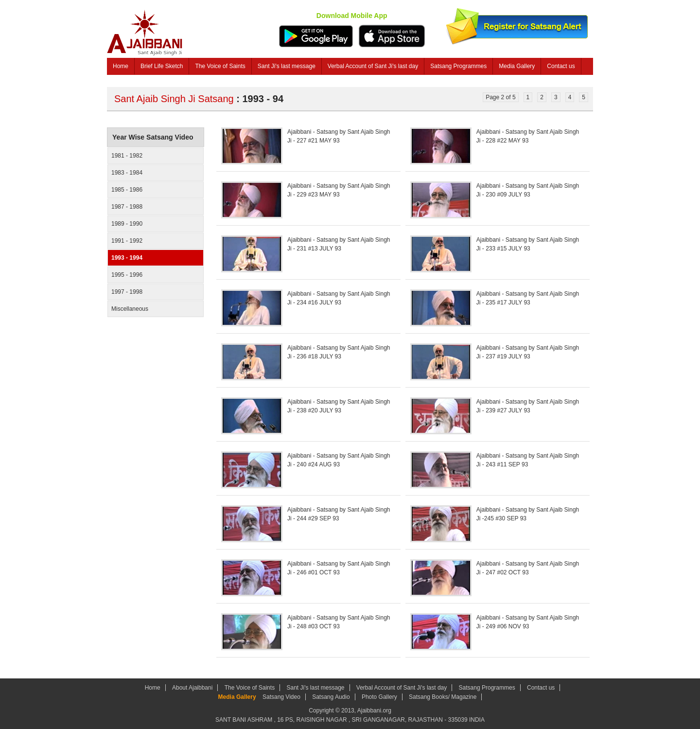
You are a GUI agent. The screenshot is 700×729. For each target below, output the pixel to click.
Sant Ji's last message (287, 66)
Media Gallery (517, 66)
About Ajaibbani (192, 688)
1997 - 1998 (127, 292)
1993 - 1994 (127, 258)
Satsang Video (281, 697)
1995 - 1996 (127, 275)
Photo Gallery (379, 697)
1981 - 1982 (127, 156)
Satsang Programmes (458, 66)
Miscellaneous (130, 309)
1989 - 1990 (127, 224)
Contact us (561, 66)
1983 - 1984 (127, 173)
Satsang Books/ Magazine (443, 697)
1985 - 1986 (127, 190)
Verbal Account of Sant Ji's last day (373, 66)
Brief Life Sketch (162, 66)
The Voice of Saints (220, 66)
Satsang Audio (331, 697)
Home (121, 66)
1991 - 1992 (127, 241)
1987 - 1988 (127, 207)
